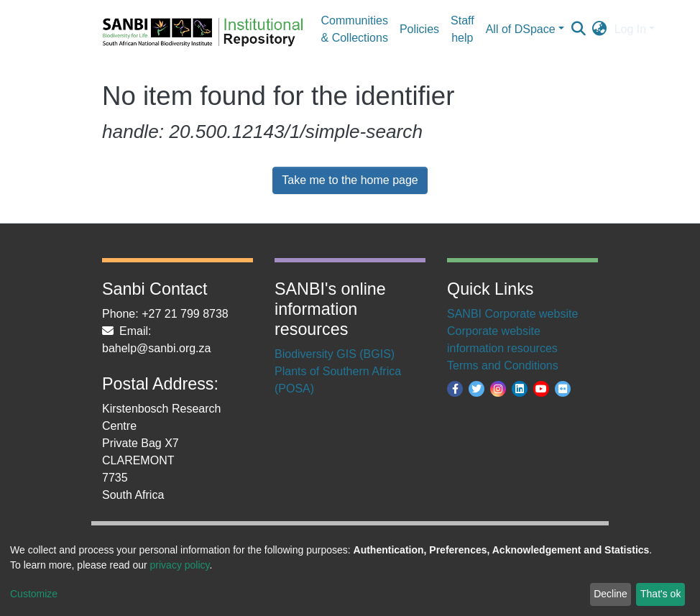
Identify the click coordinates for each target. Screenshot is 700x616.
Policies (419, 29)
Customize (34, 594)
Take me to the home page (350, 180)
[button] (600, 29)
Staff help (462, 29)
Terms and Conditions (503, 366)
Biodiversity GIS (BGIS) (335, 354)
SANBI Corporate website (512, 314)
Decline (611, 594)
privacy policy (180, 565)
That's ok (660, 594)
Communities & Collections (355, 29)
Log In (630, 29)
